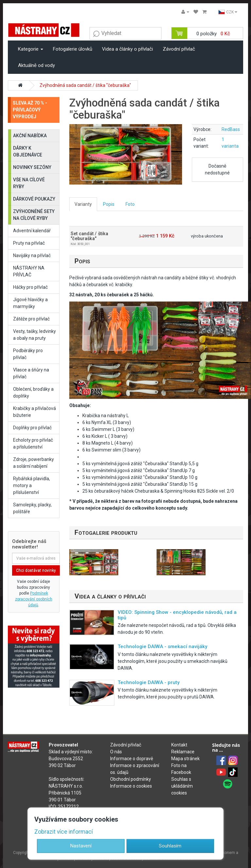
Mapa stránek (185, 759)
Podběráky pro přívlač (28, 354)
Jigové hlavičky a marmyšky (30, 303)
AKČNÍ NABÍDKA (30, 136)
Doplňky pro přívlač (32, 428)
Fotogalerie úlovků (73, 49)
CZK (228, 12)
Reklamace (183, 752)
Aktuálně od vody (36, 65)
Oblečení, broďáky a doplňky (33, 393)
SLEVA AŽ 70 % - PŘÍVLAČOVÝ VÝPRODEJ (30, 110)
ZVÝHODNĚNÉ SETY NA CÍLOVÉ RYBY (34, 215)
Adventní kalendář (32, 231)
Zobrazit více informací (64, 832)
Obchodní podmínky (131, 779)
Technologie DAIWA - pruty (149, 682)
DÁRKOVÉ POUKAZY (34, 199)
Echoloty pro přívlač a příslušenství (33, 443)
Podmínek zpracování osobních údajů (34, 599)
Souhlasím (170, 846)
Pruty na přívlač (29, 243)
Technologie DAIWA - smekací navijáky (162, 647)
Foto (130, 204)
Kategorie (31, 49)
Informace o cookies (131, 786)
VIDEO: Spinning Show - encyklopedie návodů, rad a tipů (177, 615)
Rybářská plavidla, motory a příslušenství (32, 485)
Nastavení (81, 846)
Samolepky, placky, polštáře (32, 508)
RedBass (231, 129)
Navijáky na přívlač (32, 255)
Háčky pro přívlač (30, 287)
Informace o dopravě (132, 759)
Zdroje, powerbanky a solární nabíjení (33, 463)
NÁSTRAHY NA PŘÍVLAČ (29, 271)
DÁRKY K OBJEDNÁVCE (28, 151)
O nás (116, 752)
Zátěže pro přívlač (31, 319)
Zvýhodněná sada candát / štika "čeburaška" (85, 85)
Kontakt (179, 745)
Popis (109, 204)
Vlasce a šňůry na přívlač (31, 373)
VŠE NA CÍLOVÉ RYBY (29, 183)
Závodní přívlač (179, 49)
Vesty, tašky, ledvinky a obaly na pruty (34, 335)
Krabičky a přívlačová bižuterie (34, 412)
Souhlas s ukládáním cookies (182, 786)
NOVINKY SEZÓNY (32, 167)
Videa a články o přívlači (127, 49)
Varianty (83, 204)
